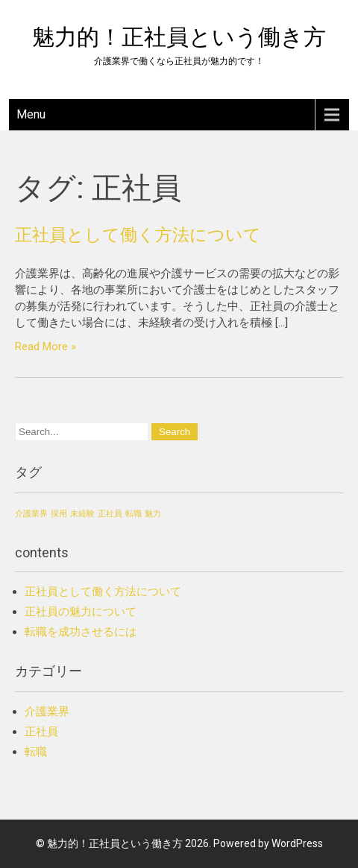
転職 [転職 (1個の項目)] (134, 514)
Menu (31, 114)
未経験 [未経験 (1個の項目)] (82, 514)
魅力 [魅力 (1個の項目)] (153, 514)
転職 (36, 752)
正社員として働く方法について (138, 235)
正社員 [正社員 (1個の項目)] (110, 514)
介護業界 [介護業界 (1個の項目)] (31, 514)
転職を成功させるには (81, 632)
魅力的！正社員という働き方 (179, 37)
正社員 (41, 732)
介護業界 (47, 712)
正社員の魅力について (81, 612)
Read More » (45, 346)
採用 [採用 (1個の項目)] (59, 514)
